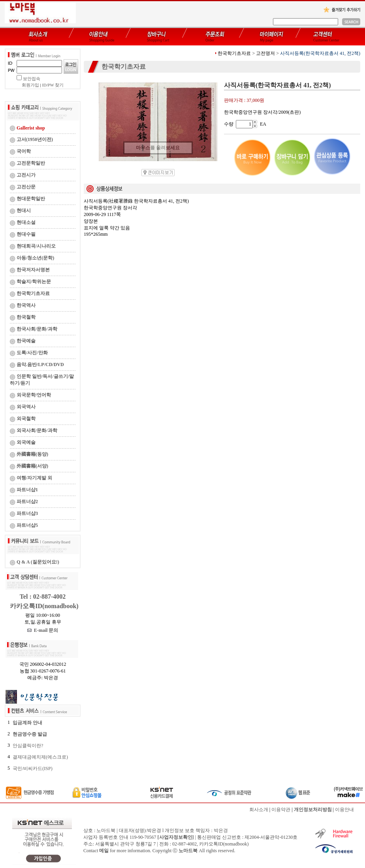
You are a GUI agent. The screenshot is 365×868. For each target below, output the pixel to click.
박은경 (221, 830)
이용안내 (344, 810)
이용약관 (281, 810)
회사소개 (259, 810)
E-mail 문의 (43, 630)
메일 (104, 851)
